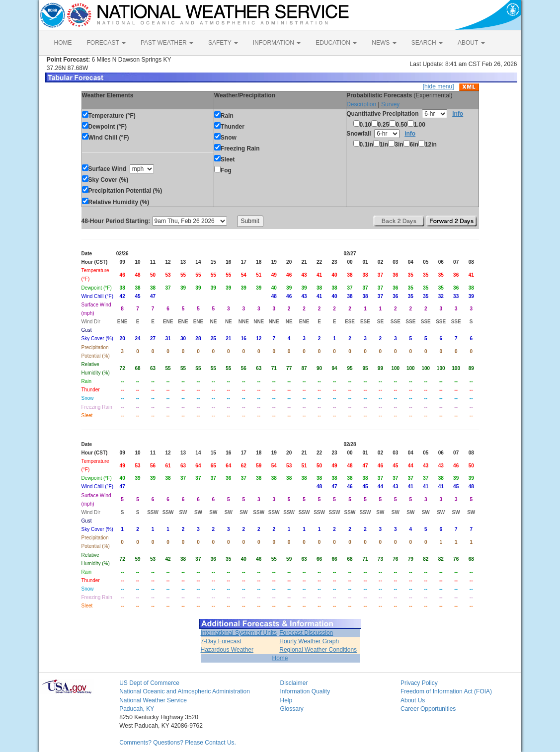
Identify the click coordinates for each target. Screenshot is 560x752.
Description (361, 104)
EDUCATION (336, 43)
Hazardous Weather (227, 650)
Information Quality (305, 691)
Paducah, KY (137, 709)
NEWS (384, 43)
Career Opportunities (428, 709)
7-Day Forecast (221, 641)
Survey (390, 104)
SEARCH (427, 43)
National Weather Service (153, 700)
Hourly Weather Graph (309, 641)
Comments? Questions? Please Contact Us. (178, 743)
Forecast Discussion (306, 633)
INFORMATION (277, 43)
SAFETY (223, 43)
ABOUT (471, 43)
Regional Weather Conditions (318, 650)
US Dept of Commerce (149, 683)
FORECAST (106, 43)
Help (286, 700)
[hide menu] (439, 86)
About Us (413, 700)
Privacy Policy (419, 683)
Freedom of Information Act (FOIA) (446, 691)
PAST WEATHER (167, 43)
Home (280, 658)
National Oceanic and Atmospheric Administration (185, 691)
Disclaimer (294, 683)
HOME (63, 43)
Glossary (291, 709)
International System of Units (239, 633)
